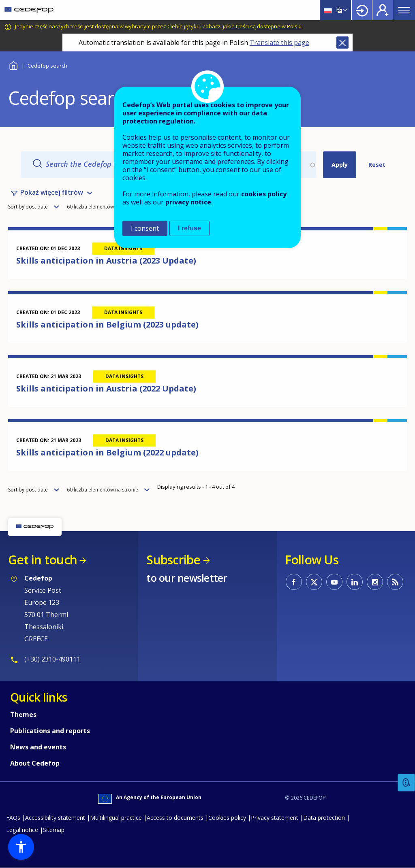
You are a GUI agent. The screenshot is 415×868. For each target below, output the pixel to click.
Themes (23, 715)
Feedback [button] (406, 783)
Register (383, 10)
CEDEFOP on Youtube (334, 582)
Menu (404, 10)
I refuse (189, 228)
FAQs (13, 818)
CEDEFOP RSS (395, 582)
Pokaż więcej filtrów (52, 192)
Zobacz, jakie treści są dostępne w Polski (252, 26)
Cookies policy (227, 818)
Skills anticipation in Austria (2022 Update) (106, 388)
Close (342, 43)
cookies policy (264, 194)
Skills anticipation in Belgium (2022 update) (107, 452)
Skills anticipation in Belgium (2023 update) (107, 324)
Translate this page (279, 43)
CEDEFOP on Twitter (314, 582)
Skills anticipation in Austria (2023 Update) (106, 261)
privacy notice (188, 202)
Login (362, 10)
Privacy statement (275, 818)
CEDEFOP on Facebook (294, 582)
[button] (21, 847)
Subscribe (173, 560)
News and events (38, 747)
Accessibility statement (55, 818)
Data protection (324, 818)
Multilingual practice (116, 818)
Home (13, 65)
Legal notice (22, 830)
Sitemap (54, 830)
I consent (145, 228)
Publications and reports (50, 731)
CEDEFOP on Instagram (375, 582)
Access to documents (175, 818)
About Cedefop (35, 763)
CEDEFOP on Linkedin (355, 582)
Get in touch (43, 560)
